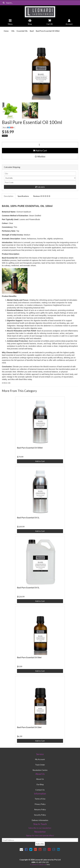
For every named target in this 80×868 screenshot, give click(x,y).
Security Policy (40, 815)
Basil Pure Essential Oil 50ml (29, 657)
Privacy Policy (40, 804)
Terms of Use (40, 799)
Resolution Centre (40, 770)
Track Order (40, 765)
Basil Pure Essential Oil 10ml (29, 727)
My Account (40, 759)
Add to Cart (40, 150)
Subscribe (40, 844)
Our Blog (40, 784)
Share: (9, 128)
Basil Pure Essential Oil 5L (28, 588)
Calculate (40, 187)
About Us (40, 779)
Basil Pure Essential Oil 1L (28, 518)
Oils (13, 31)
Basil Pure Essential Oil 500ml (30, 448)
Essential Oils (22, 31)
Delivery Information (40, 820)
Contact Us (40, 790)
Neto (48, 864)
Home (6, 31)
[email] (40, 840)
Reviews (42, 196)
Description (9, 196)
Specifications (23, 196)
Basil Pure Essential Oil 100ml (48, 31)
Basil (32, 31)
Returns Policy (40, 809)
